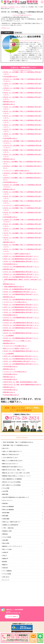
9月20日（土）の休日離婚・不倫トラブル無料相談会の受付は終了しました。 (23, 94)
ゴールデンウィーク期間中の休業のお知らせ (16, 171)
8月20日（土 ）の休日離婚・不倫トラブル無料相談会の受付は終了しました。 (23, 230)
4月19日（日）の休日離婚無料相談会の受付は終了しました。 (21, 351)
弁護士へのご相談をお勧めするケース (12, 451)
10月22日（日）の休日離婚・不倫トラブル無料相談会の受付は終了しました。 (22, 186)
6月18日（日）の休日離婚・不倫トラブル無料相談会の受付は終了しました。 (23, 197)
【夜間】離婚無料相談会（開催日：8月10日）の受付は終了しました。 (23, 281)
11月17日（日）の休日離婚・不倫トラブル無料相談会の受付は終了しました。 (22, 146)
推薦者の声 (5, 559)
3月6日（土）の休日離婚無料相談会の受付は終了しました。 (21, 307)
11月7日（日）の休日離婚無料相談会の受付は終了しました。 (21, 272)
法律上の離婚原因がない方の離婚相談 (12, 479)
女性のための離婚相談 (8, 507)
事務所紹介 (5, 534)
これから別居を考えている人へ (10, 458)
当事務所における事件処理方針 (10, 525)
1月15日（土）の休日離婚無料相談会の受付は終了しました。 (21, 262)
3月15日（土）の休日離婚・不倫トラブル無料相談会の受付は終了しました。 (23, 126)
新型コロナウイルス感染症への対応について (16, 349)
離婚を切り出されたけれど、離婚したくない (14, 470)
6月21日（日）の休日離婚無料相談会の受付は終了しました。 (21, 333)
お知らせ (5, 555)
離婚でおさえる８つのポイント (10, 464)
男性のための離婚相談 (8, 510)
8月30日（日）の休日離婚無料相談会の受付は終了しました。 (21, 328)
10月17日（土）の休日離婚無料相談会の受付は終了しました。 (22, 325)
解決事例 (5, 562)
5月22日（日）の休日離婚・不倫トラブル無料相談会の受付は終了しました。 (23, 246)
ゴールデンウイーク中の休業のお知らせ (15, 302)
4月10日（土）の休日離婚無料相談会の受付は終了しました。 (21, 305)
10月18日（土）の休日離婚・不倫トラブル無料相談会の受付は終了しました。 (22, 89)
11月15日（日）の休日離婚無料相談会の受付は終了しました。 (22, 323)
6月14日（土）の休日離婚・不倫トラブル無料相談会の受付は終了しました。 (23, 112)
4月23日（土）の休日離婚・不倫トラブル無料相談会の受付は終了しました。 (23, 250)
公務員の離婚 (6, 519)
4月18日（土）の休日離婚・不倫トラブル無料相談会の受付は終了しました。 (23, 73)
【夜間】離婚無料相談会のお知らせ (14, 287)
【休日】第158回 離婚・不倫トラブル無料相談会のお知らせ (18, 442)
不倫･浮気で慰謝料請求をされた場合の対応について (16, 497)
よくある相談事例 (8, 336)
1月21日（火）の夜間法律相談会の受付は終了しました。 (20, 361)
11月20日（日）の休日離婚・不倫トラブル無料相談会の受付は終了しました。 (22, 221)
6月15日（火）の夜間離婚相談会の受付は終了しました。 (20, 292)
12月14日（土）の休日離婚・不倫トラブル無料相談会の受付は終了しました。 (22, 142)
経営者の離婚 (6, 513)
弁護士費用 (5, 540)
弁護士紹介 (5, 568)
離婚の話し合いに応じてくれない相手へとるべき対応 (16, 473)
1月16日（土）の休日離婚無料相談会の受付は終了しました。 (21, 312)
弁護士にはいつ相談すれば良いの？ (12, 522)
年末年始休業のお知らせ (10, 77)
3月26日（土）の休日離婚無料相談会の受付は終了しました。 (21, 256)
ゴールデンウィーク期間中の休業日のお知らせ (17, 205)
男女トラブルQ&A (7, 549)
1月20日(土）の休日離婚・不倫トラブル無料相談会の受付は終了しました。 (23, 179)
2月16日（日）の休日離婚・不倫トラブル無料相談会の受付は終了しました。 (23, 130)
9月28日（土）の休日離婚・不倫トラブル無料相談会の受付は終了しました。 (23, 151)
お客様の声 (5, 552)
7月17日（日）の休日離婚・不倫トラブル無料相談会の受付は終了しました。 (23, 234)
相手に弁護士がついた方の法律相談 (12, 485)
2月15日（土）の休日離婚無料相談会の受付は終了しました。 (21, 359)
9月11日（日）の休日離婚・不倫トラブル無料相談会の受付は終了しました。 (23, 225)
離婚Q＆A (5, 565)
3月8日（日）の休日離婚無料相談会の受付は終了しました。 (21, 356)
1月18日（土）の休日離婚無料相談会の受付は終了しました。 (21, 364)
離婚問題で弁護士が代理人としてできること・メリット (17, 476)
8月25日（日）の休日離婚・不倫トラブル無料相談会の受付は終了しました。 (23, 156)
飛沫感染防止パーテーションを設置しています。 (18, 341)
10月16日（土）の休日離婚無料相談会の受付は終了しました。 (22, 274)
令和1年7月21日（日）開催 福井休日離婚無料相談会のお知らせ (22, 385)
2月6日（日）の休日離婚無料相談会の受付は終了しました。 (21, 259)
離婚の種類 (5, 494)
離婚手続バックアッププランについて (12, 546)
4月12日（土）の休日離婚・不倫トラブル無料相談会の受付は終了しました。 (23, 121)
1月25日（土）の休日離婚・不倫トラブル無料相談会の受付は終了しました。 (23, 135)
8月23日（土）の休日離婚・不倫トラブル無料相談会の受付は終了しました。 (23, 98)
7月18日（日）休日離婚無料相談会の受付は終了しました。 (21, 289)
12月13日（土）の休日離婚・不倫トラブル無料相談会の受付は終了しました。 (22, 80)
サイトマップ (6, 580)
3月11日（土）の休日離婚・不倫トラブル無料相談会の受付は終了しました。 (23, 209)
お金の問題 (5, 491)
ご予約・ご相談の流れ (8, 528)
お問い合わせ (6, 577)
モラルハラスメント (8, 500)
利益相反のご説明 (7, 531)
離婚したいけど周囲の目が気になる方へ (13, 461)
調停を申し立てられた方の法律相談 (12, 482)
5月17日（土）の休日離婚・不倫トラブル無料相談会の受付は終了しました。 (23, 117)
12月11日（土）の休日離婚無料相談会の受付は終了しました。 (22, 267)
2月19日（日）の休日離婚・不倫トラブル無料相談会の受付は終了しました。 (23, 213)
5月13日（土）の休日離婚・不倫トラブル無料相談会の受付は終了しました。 (23, 202)
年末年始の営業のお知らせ (11, 395)
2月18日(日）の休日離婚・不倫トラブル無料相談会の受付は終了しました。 (23, 174)
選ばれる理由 (6, 543)
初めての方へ (6, 448)
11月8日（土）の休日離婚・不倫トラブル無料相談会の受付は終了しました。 (23, 85)
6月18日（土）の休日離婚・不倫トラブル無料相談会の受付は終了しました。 (23, 239)
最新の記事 (19, 33)
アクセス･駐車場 (7, 537)
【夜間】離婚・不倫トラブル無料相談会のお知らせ (16, 445)
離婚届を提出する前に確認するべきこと (13, 467)
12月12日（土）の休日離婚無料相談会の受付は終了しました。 (22, 318)
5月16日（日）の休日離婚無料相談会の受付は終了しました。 (21, 300)
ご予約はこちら (5, 28)
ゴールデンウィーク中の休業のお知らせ (15, 372)
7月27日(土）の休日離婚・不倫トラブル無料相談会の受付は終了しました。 (23, 163)
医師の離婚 (5, 516)
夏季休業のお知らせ (9, 102)
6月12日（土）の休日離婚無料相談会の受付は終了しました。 (21, 294)
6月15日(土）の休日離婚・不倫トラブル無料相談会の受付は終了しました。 (23, 167)
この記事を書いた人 (8, 33)
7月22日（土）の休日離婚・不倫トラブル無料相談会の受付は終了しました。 (23, 193)
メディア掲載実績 (7, 571)
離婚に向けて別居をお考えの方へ (11, 454)
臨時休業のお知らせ (9, 104)
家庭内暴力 (5, 503)
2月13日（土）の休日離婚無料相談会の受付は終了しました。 (21, 310)
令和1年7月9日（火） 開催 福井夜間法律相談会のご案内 (20, 382)
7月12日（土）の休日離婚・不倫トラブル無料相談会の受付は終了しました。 (23, 108)
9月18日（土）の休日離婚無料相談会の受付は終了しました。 (21, 277)
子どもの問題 (6, 488)
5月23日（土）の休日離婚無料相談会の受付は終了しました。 (21, 338)
